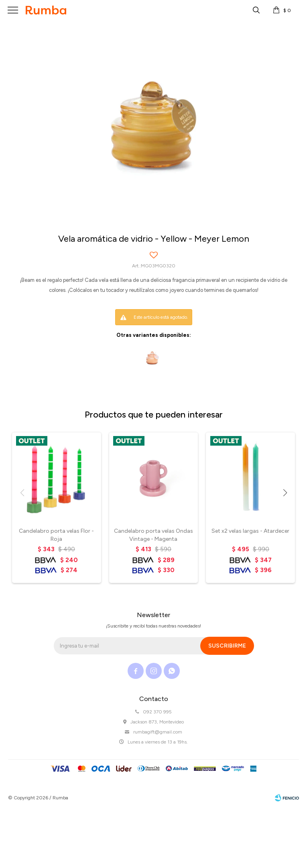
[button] (285, 493)
